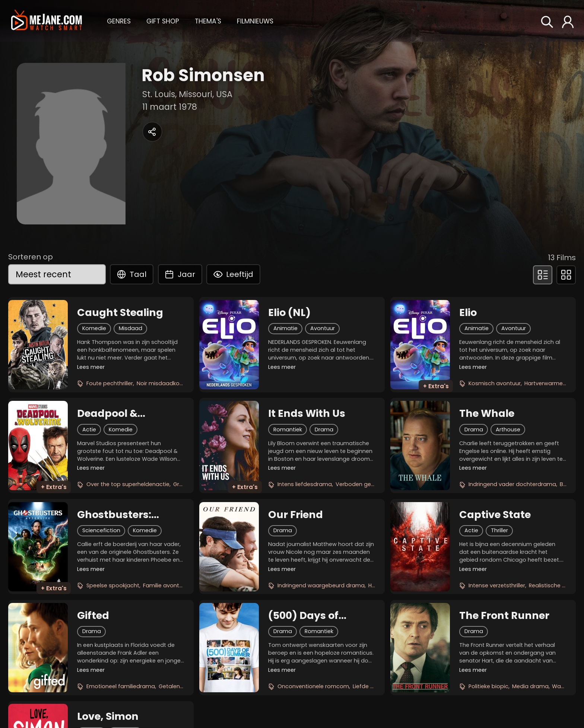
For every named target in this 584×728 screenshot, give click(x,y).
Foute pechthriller (110, 383)
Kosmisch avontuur (495, 383)
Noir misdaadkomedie (167, 383)
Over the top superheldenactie (128, 484)
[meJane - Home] (47, 21)
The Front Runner (504, 616)
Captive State (495, 515)
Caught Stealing (120, 313)
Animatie (285, 328)
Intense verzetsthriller (497, 585)
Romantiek (288, 430)
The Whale (487, 414)
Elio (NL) (289, 313)
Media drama (530, 686)
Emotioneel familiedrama (121, 686)
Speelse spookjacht (113, 585)
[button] (119, 20)
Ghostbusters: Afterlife (114, 515)
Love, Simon (108, 716)
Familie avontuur (165, 585)
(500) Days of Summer (303, 616)
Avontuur (323, 328)
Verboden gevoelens (364, 484)
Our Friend (296, 515)
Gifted (93, 616)
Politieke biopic (488, 686)
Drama (324, 430)
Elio (468, 313)
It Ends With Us (307, 414)
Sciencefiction (101, 530)
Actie (89, 430)
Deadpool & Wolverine (107, 414)
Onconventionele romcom (313, 686)
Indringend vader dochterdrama (512, 484)
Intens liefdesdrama (305, 484)
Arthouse (508, 430)
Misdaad (131, 328)
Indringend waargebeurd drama (321, 585)
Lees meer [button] (91, 367)
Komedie (94, 328)
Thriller (499, 530)
